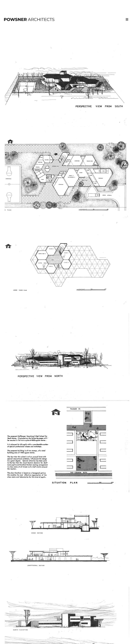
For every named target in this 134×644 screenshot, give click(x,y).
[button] (127, 19)
